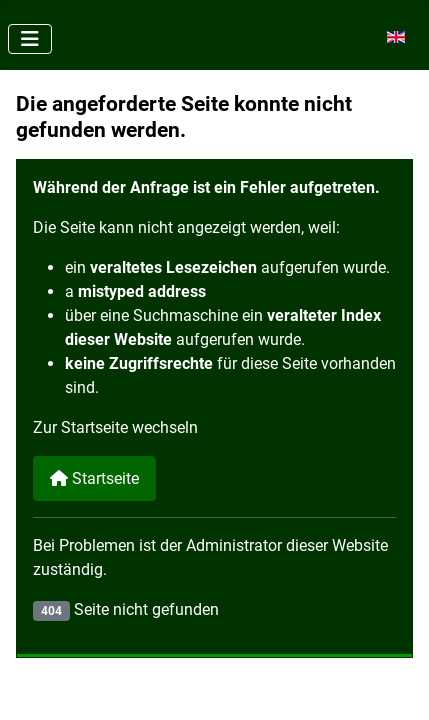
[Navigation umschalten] (30, 39)
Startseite (94, 478)
